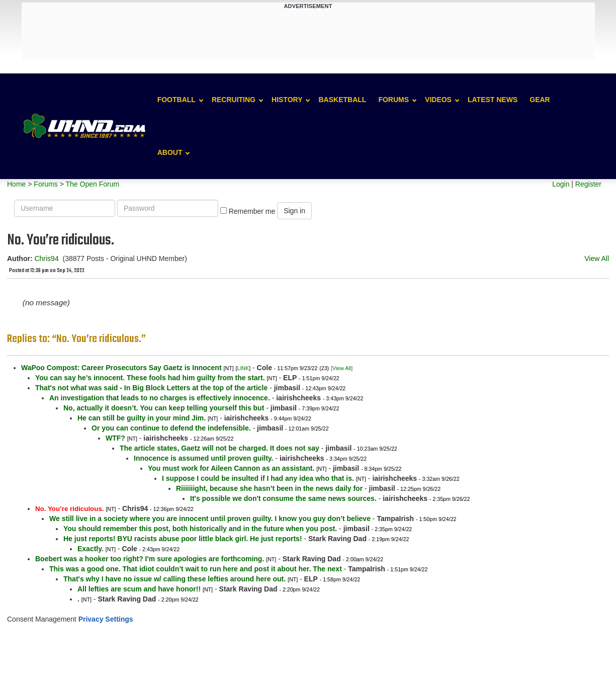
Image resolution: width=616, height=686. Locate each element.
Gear (540, 100)
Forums (393, 100)
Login (561, 184)
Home (16, 184)
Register (588, 184)
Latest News (493, 100)
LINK (243, 368)
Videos (438, 100)
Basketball (342, 100)
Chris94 (46, 259)
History (287, 100)
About (170, 152)
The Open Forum (92, 184)
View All (597, 259)
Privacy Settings (106, 619)
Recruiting (234, 100)
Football (177, 100)
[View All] (342, 368)
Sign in (294, 211)
